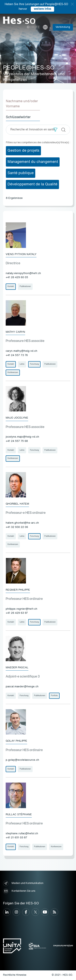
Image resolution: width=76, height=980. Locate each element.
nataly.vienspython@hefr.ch (23, 273)
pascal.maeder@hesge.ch (22, 687)
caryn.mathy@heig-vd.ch (21, 351)
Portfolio (54, 696)
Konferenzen (13, 372)
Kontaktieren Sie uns (19, 891)
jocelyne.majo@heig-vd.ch (22, 437)
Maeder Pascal (17, 668)
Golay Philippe (16, 741)
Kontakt (11, 286)
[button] (55, 130)
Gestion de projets (23, 151)
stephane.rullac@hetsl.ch (22, 834)
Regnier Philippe (18, 590)
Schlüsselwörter (18, 117)
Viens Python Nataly (21, 254)
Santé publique (21, 173)
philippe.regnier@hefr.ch (21, 609)
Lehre (22, 364)
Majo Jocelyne (17, 418)
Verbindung (63, 27)
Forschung (34, 364)
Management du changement (33, 162)
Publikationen (25, 286)
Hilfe (33, 27)
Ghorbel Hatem (17, 504)
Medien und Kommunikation (23, 883)
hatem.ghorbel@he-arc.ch (22, 523)
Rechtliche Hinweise (15, 975)
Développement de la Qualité (32, 184)
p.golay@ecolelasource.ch (22, 760)
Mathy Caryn (15, 332)
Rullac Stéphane (19, 815)
